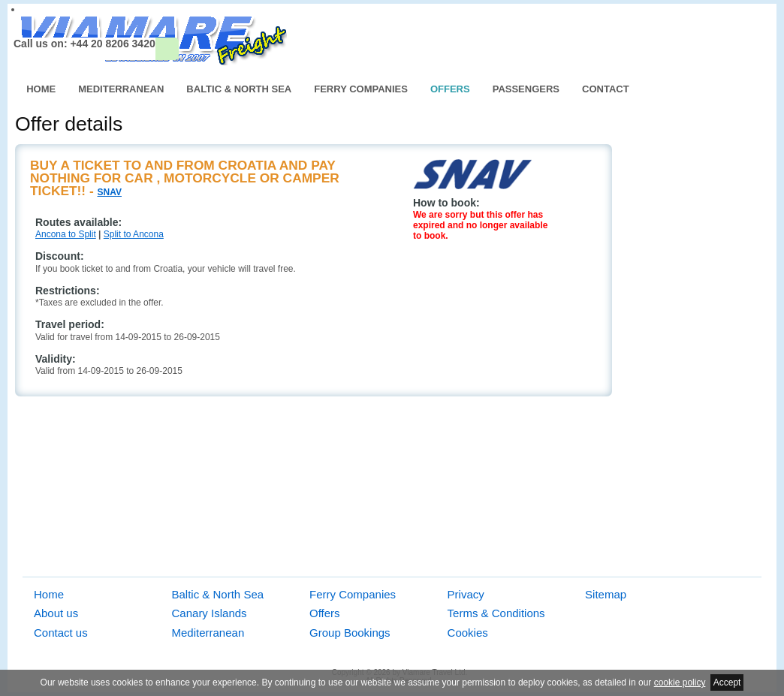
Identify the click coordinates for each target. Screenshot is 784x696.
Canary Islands (210, 613)
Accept (727, 682)
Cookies (468, 633)
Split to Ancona (134, 234)
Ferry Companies (361, 89)
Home (41, 89)
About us (56, 613)
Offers (450, 89)
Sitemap (606, 594)
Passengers (526, 89)
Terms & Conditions (496, 613)
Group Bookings (350, 633)
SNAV (110, 192)
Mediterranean (121, 89)
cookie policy (680, 682)
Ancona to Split (66, 234)
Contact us (61, 633)
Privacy (466, 594)
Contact (606, 89)
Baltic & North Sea (239, 89)
